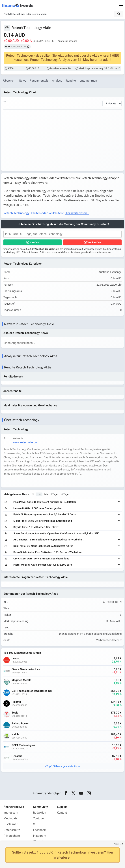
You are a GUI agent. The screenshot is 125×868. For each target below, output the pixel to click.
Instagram (40, 836)
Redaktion (40, 813)
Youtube (38, 818)
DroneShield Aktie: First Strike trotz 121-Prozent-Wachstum (47, 552)
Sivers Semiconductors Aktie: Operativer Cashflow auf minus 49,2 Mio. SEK (56, 533)
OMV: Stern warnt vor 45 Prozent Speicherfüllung (41, 559)
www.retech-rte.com (26, 442)
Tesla (15, 713)
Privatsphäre (12, 836)
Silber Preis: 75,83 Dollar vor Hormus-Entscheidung (43, 521)
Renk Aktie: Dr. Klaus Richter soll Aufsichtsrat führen (43, 546)
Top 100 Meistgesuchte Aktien (64, 766)
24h (46, 494)
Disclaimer (10, 824)
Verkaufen (94, 242)
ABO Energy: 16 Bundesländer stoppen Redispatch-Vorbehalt (48, 540)
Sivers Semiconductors (26, 669)
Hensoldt (17, 756)
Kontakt (62, 813)
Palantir (16, 702)
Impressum (11, 813)
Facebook (39, 830)
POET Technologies (23, 745)
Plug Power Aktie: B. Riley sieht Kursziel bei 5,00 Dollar (45, 502)
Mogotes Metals (21, 680)
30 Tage (64, 494)
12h (39, 494)
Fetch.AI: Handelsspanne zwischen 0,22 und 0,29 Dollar (45, 514)
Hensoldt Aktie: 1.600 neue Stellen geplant (38, 508)
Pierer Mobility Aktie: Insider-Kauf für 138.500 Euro (43, 565)
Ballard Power (20, 724)
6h (33, 494)
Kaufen (34, 242)
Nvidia (15, 734)
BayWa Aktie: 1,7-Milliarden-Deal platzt (36, 527)
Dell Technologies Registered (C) (32, 691)
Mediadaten (11, 818)
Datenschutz (12, 830)
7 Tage (54, 494)
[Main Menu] (121, 5)
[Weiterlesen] (119, 502)
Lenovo (16, 658)
